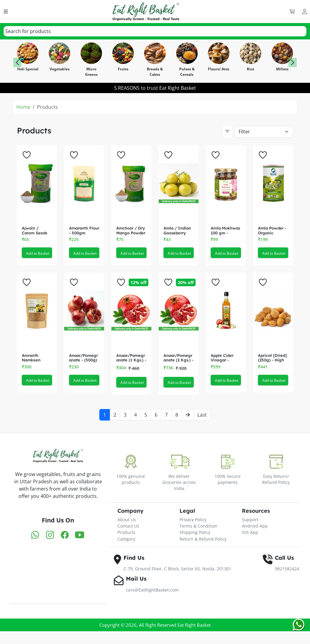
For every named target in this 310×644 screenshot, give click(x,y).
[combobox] (155, 31)
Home (23, 107)
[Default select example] (264, 132)
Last (202, 433)
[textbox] (28, 31)
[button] (293, 62)
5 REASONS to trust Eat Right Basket (155, 88)
